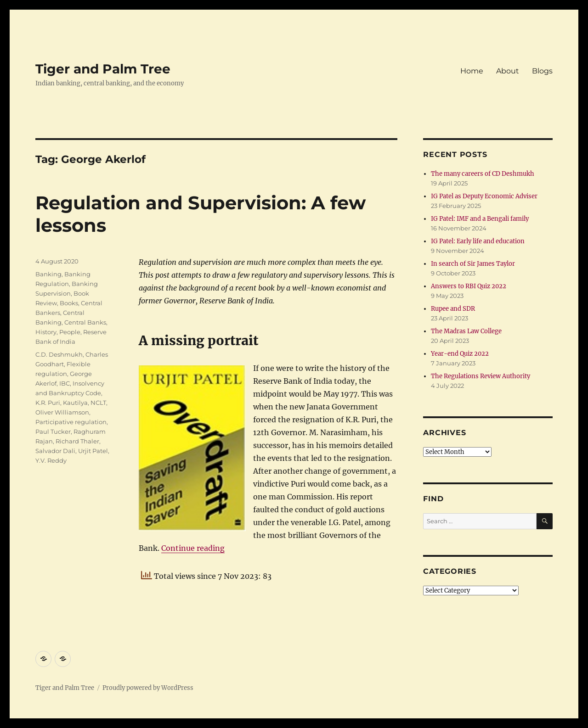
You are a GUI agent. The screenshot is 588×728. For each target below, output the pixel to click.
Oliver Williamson (62, 412)
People (70, 332)
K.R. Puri (48, 403)
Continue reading (193, 548)
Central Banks (85, 322)
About (508, 71)
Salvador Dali (55, 451)
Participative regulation (71, 422)
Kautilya (75, 403)
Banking (48, 274)
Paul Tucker (53, 431)
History (46, 332)
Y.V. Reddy (51, 460)
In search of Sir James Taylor (473, 264)
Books (69, 303)
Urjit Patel (93, 451)
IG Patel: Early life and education (478, 241)
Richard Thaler (77, 441)
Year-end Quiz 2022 (460, 354)
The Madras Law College (466, 331)
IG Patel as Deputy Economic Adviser (484, 196)
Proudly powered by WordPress (148, 688)
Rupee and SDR (453, 309)
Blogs (542, 71)
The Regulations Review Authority (481, 376)
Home (472, 71)
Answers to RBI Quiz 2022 (469, 286)
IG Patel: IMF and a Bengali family (480, 219)
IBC (65, 383)
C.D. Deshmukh (59, 354)
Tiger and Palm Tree (103, 69)
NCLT (98, 403)
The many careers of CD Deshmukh (483, 174)
